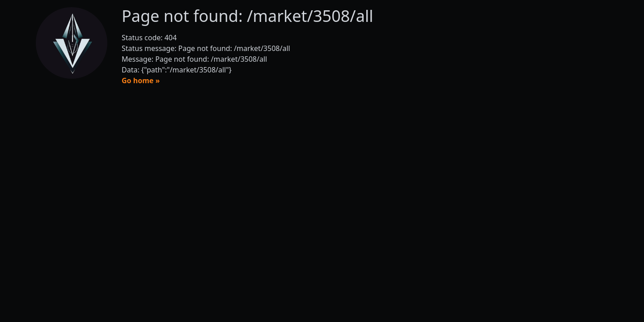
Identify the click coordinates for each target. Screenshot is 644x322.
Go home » (141, 80)
